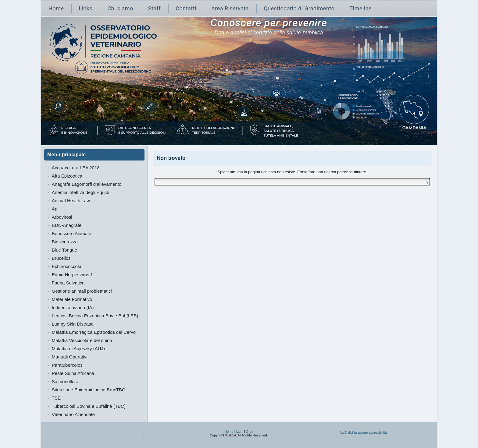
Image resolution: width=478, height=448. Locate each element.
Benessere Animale (71, 233)
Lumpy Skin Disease (73, 324)
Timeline (360, 8)
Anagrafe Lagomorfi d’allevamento (87, 184)
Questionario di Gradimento (299, 8)
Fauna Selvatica (68, 283)
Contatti (186, 8)
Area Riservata (230, 8)
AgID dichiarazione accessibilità (363, 432)
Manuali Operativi (70, 357)
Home (56, 8)
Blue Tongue (64, 250)
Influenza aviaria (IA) (73, 307)
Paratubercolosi (68, 365)
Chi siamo (120, 8)
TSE (56, 398)
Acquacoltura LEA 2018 (76, 168)
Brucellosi (62, 258)
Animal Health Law (71, 201)
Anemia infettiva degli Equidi (80, 192)
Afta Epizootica (67, 176)
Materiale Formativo (72, 299)
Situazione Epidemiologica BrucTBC (89, 390)
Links (86, 8)
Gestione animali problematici (82, 291)
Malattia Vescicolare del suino (82, 340)
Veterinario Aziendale (73, 414)
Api (55, 209)
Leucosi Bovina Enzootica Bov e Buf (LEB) (95, 316)
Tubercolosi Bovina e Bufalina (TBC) (89, 406)
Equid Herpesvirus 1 (72, 275)
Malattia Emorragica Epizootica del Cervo (94, 332)
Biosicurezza (65, 242)
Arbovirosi (62, 217)
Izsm (240, 432)
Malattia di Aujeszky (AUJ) (78, 349)
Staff (154, 8)
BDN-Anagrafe (67, 225)
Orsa (250, 432)
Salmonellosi (65, 381)
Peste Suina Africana (73, 373)
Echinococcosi (66, 266)
